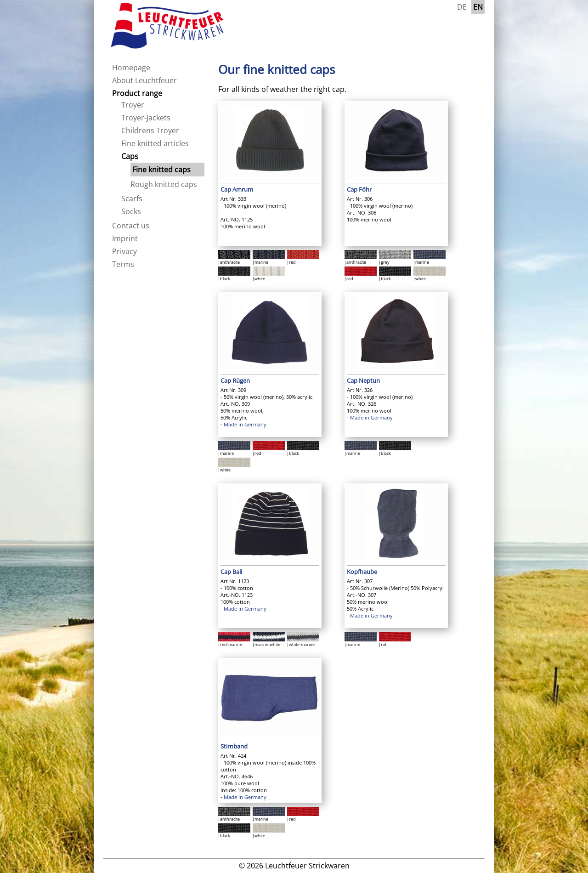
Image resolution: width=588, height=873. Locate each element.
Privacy (124, 251)
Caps (130, 156)
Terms (123, 264)
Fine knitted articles (155, 143)
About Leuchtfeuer (144, 80)
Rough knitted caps (164, 184)
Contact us (131, 226)
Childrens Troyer (150, 130)
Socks (131, 211)
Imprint (125, 238)
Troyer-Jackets (146, 118)
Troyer (133, 105)
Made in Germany (245, 424)
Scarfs (132, 198)
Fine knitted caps (161, 170)
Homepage (131, 68)
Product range (137, 93)
